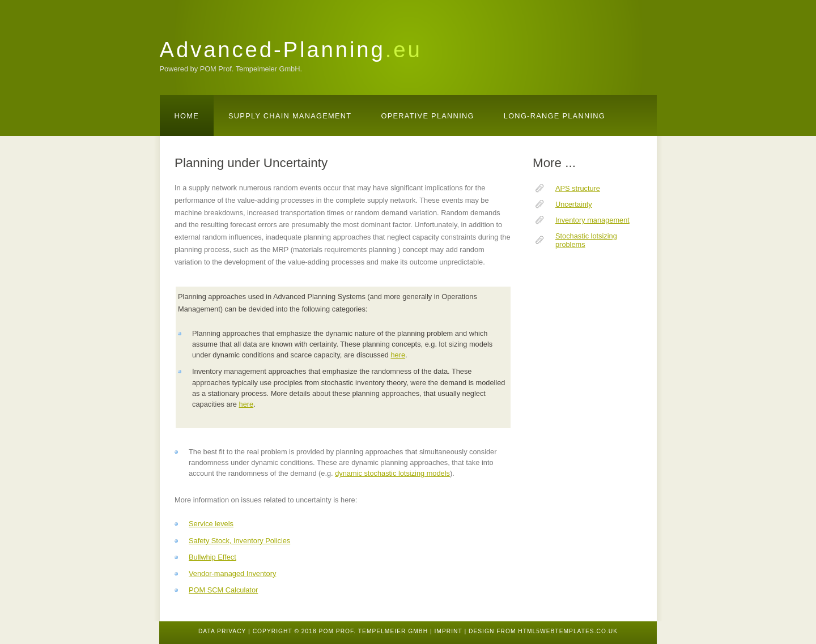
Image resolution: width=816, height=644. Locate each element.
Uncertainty (574, 204)
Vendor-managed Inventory (232, 573)
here (398, 355)
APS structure (578, 188)
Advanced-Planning (291, 50)
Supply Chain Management (290, 116)
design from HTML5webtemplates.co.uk (543, 631)
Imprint (448, 631)
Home (187, 116)
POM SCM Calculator (223, 590)
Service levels (211, 524)
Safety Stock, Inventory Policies (239, 541)
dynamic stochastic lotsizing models (392, 473)
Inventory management (592, 220)
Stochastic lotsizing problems (586, 240)
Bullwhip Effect (212, 557)
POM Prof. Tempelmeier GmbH (373, 631)
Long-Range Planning (554, 116)
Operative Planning (427, 116)
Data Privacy (222, 631)
